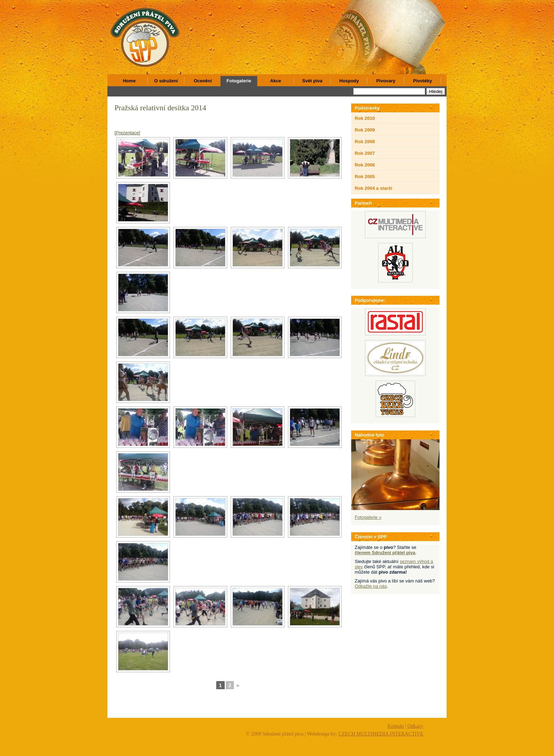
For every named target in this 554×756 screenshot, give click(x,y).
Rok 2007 (365, 153)
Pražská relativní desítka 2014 (160, 108)
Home (129, 81)
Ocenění (203, 81)
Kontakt (396, 726)
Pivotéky (422, 81)
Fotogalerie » (368, 517)
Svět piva (313, 81)
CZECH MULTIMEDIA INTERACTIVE (381, 734)
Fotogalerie (239, 81)
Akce (276, 81)
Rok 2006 (365, 165)
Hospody (349, 81)
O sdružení (166, 81)
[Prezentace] (127, 133)
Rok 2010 (365, 118)
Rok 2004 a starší (373, 188)
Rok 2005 (365, 177)
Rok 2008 (365, 142)
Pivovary (386, 81)
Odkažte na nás (371, 586)
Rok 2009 (365, 130)
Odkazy (415, 726)
